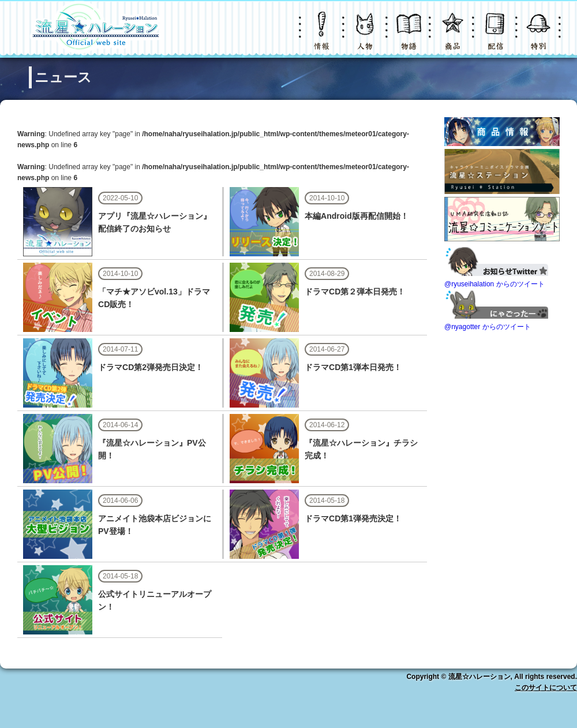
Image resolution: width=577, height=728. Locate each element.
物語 (410, 37)
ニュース (323, 37)
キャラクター (366, 37)
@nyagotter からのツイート (488, 327)
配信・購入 (496, 37)
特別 (539, 37)
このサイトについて (546, 688)
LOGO (95, 29)
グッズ (453, 37)
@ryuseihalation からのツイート (494, 284)
